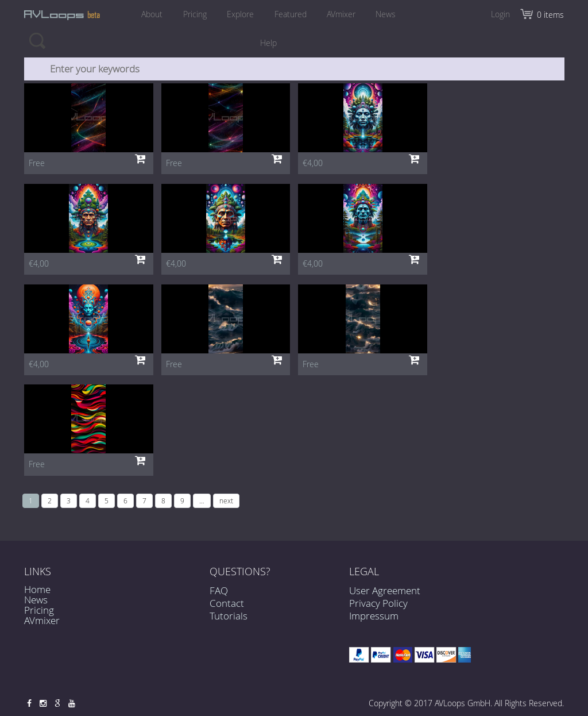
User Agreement (385, 590)
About (148, 14)
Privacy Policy (378, 603)
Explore (240, 14)
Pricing (193, 14)
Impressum (374, 616)
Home (37, 589)
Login (500, 14)
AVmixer (343, 14)
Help (268, 43)
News (390, 14)
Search (37, 40)
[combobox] (295, 69)
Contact (227, 608)
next (226, 501)
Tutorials (229, 621)
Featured (291, 14)
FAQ (219, 595)
